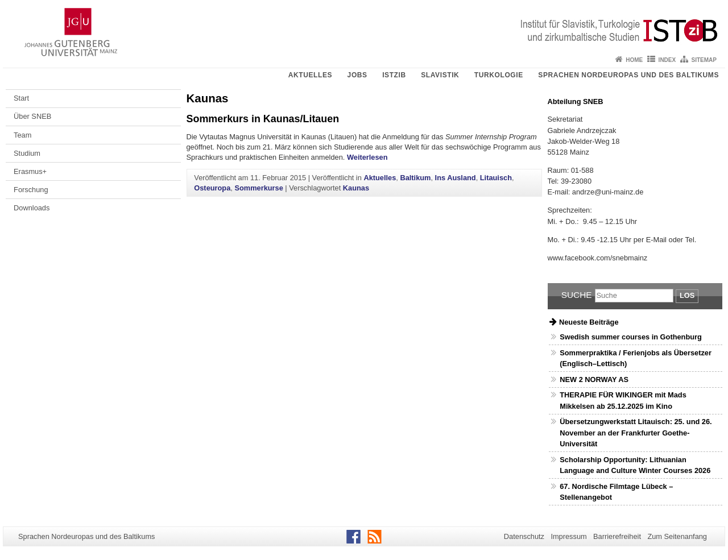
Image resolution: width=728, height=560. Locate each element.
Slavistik (440, 75)
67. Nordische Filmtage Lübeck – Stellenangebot (616, 492)
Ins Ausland (456, 178)
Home (634, 60)
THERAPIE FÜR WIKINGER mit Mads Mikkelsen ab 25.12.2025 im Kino (623, 400)
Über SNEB (32, 116)
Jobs (357, 75)
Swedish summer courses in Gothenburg (631, 337)
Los (687, 295)
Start (21, 98)
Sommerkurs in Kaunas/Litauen (263, 119)
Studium (27, 153)
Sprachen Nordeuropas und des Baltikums (628, 75)
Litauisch (496, 178)
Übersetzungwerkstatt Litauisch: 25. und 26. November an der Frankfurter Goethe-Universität (636, 432)
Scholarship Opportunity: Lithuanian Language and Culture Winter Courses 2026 (635, 465)
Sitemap (704, 60)
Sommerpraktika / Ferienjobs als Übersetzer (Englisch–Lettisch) (636, 358)
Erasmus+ (30, 171)
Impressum (568, 536)
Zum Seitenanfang (677, 536)
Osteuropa (212, 188)
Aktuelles (310, 75)
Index (667, 60)
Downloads (32, 208)
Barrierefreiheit (617, 536)
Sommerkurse (258, 188)
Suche (577, 295)
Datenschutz (524, 536)
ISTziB (394, 75)
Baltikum (415, 178)
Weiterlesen (367, 157)
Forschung (31, 190)
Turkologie (499, 75)
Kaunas (356, 188)
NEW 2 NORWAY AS (594, 379)
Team (22, 135)
